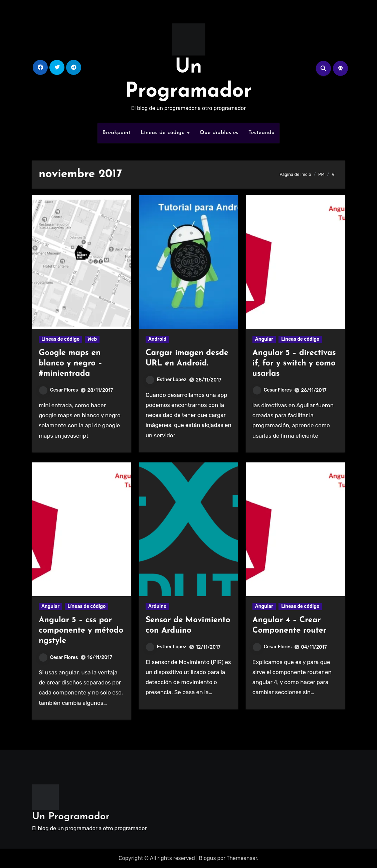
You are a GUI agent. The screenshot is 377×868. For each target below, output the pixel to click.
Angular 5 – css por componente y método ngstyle (81, 631)
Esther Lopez (166, 380)
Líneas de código (164, 133)
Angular (264, 339)
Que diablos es (219, 133)
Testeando (261, 133)
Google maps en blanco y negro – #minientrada (70, 363)
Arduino (157, 606)
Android (157, 339)
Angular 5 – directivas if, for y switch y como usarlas (294, 363)
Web (92, 339)
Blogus (207, 858)
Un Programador (71, 817)
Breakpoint (117, 133)
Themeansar (242, 858)
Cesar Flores (59, 390)
